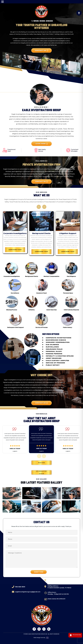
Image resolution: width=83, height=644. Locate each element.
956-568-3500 (43, 21)
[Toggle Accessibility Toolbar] (79, 13)
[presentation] (39, 456)
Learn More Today (15, 250)
